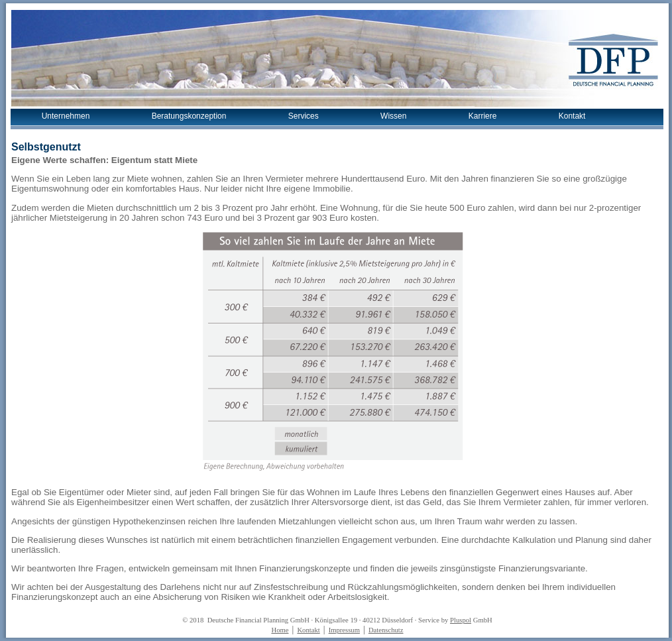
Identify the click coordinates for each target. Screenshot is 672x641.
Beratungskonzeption (189, 116)
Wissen (393, 116)
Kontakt (572, 116)
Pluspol (461, 620)
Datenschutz (386, 630)
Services (304, 116)
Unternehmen (66, 116)
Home (280, 630)
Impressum (344, 630)
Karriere (483, 116)
